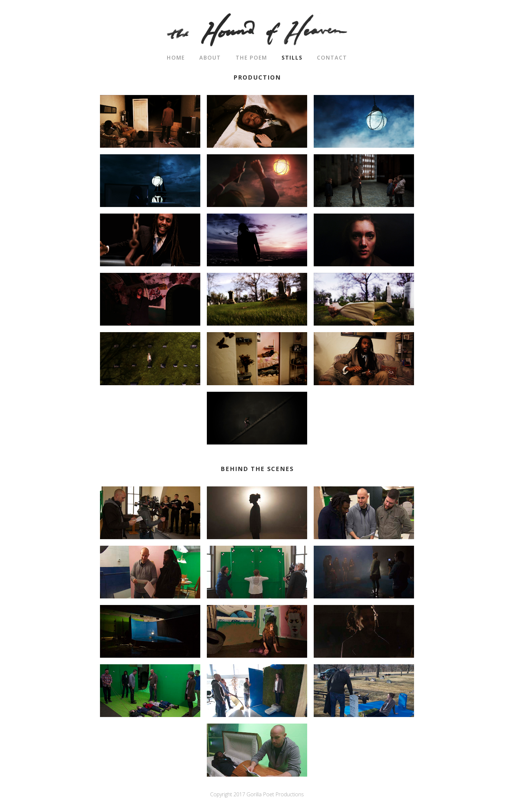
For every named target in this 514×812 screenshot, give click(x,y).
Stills (292, 58)
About (210, 58)
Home (176, 58)
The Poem (251, 58)
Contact (332, 58)
